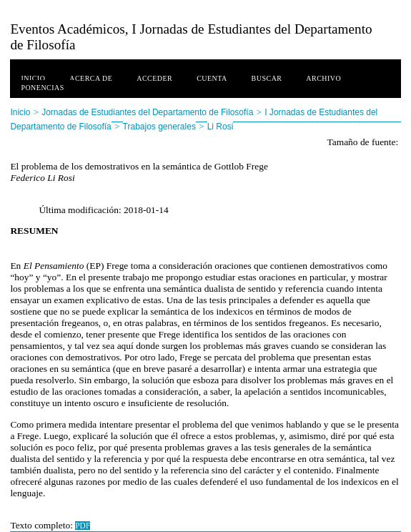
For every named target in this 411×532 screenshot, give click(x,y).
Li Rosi (221, 127)
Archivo (323, 78)
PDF (83, 526)
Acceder (154, 78)
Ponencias (42, 88)
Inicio (33, 78)
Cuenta (212, 78)
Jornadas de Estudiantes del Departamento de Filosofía (147, 112)
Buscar (267, 78)
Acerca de (91, 78)
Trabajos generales (159, 127)
